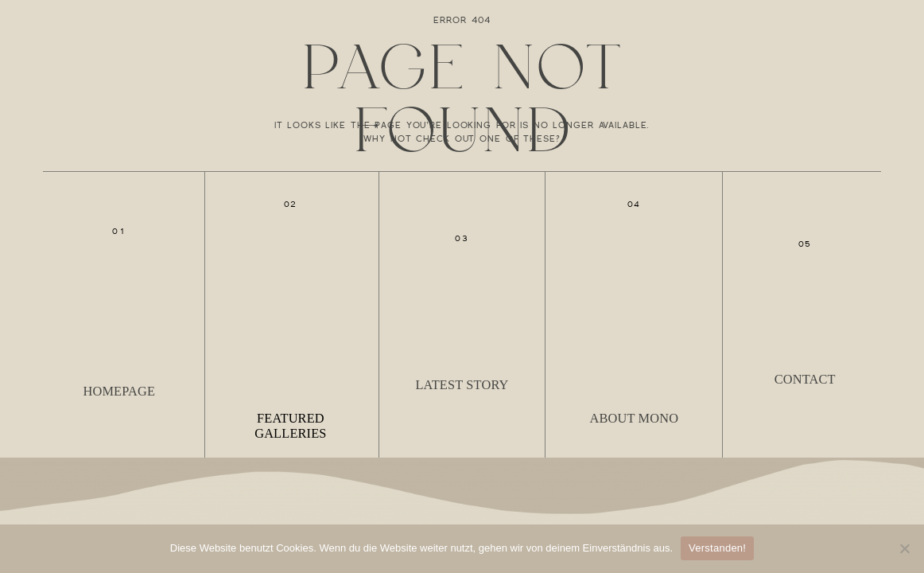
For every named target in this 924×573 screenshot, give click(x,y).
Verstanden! (717, 548)
